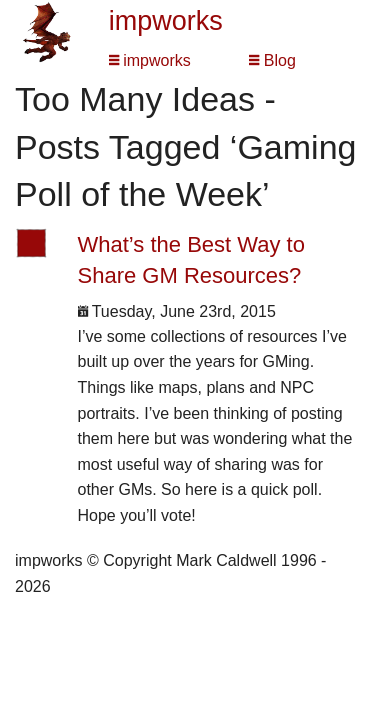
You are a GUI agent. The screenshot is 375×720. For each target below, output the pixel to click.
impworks (166, 21)
